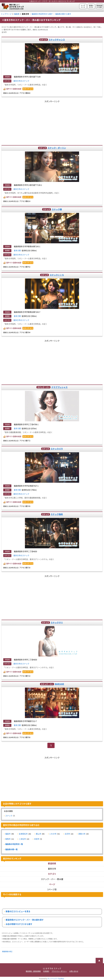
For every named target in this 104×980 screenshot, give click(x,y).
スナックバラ (57, 449)
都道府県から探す (100, 6)
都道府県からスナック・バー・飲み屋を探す (25, 920)
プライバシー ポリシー (59, 971)
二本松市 (22, 839)
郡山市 (39, 834)
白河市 (67, 834)
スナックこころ (57, 275)
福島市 (8, 834)
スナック (9, 816)
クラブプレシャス (59, 387)
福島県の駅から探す (63, 14)
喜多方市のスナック (21, 81)
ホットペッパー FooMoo (56, 979)
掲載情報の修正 (7, 952)
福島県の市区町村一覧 (14, 844)
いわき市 (53, 834)
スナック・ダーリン (57, 148)
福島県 (17, 14)
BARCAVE (59, 684)
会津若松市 (23, 834)
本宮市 (37, 839)
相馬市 (8, 839)
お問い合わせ (74, 971)
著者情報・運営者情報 (33, 971)
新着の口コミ (91, 6)
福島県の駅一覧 (11, 849)
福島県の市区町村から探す (42, 14)
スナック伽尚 (57, 514)
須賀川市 (82, 834)
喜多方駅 (17, 251)
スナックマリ (57, 622)
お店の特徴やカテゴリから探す (19, 924)
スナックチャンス (57, 40)
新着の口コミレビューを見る (18, 911)
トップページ (83, 6)
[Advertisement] (52, 122)
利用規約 (46, 971)
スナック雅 (57, 209)
